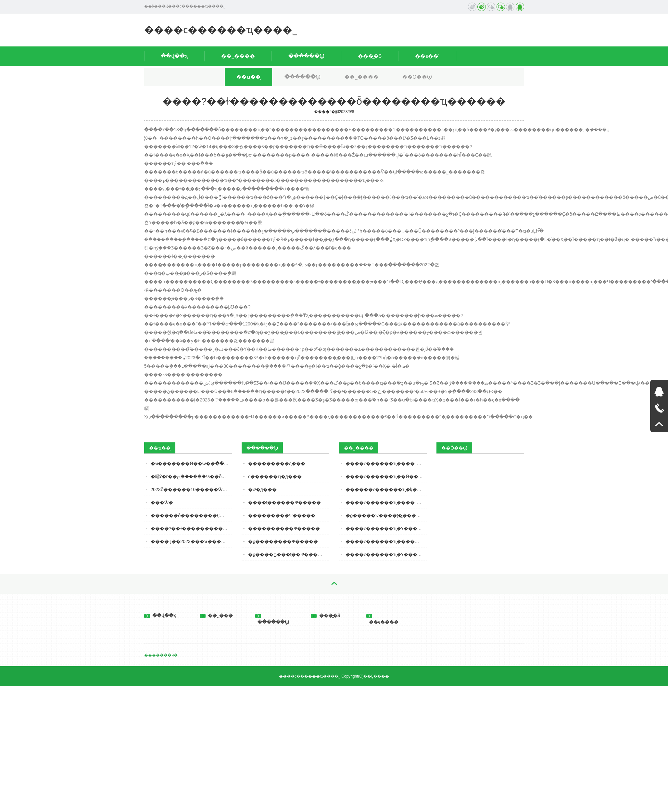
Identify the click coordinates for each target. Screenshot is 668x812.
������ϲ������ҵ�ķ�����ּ (386, 489)
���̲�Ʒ (370, 56)
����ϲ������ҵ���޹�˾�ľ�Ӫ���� (386, 502)
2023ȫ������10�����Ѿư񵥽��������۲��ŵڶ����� (191, 489)
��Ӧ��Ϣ (417, 77)
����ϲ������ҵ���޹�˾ (221, 30)
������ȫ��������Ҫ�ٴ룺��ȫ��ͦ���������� (191, 515)
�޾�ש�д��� (262, 489)
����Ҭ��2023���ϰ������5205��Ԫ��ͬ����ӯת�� (191, 541)
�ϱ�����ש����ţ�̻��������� (386, 515)
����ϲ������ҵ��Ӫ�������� (386, 476)
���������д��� (277, 463)
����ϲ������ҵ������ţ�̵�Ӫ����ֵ (386, 541)
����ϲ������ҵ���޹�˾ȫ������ (386, 463)
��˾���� (238, 56)
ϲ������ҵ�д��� (275, 476)
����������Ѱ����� (284, 528)
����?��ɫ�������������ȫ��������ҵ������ (191, 528)
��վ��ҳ (174, 56)
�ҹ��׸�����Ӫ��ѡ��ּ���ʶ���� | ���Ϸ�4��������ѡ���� (191, 463)
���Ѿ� (162, 502)
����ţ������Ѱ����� (285, 502)
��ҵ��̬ (248, 77)
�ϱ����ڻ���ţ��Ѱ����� (288, 554)
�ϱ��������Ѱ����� (283, 541)
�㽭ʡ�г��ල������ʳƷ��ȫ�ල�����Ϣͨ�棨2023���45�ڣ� (191, 476)
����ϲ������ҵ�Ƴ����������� (386, 528)
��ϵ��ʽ (427, 56)
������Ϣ (306, 56)
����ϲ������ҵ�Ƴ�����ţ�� (386, 554)
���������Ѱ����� (282, 515)
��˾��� (216, 615)
